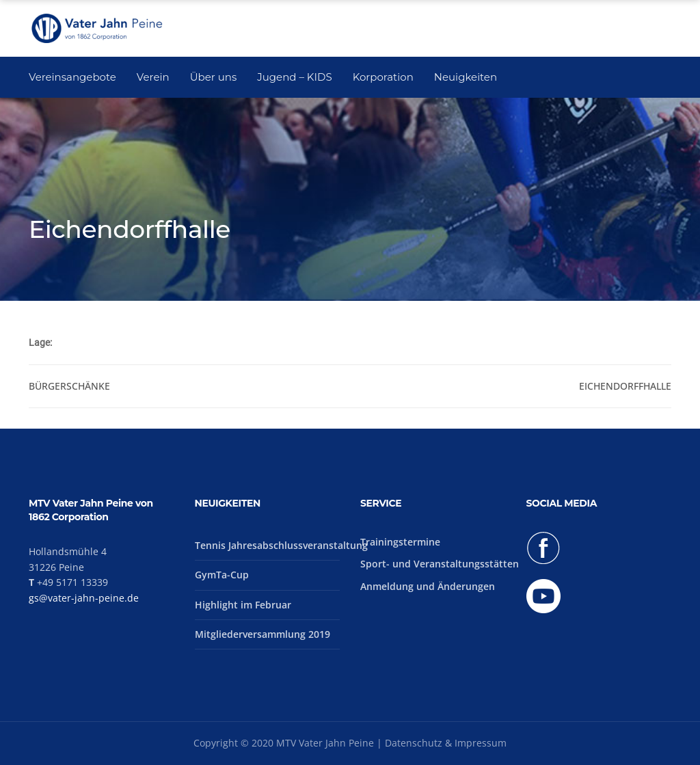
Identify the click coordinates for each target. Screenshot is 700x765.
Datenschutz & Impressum (446, 743)
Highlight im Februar (243, 605)
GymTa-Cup (222, 575)
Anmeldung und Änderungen (428, 586)
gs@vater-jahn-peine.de (84, 598)
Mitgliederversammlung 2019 (262, 634)
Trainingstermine (400, 542)
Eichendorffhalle (625, 386)
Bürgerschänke (69, 386)
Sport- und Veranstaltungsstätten (440, 564)
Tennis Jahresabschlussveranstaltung (281, 545)
